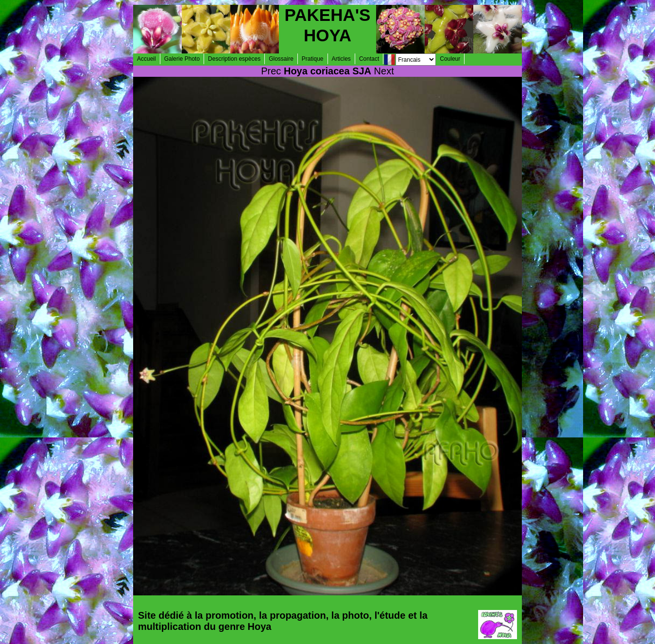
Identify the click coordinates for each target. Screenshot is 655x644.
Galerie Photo (182, 59)
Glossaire (281, 59)
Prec (271, 71)
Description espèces (234, 59)
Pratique (313, 59)
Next (384, 71)
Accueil (147, 59)
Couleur (450, 59)
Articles (341, 59)
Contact (369, 59)
